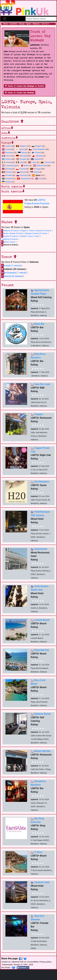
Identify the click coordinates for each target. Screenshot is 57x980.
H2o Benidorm (42, 482)
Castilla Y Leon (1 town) (30, 236)
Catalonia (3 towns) (9, 239)
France (6, 156)
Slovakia (7, 175)
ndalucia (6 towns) (10, 231)
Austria (7, 146)
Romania (7, 172)
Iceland (36, 159)
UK (38, 179)
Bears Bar (39, 324)
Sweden (7, 179)
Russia (21, 172)
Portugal (36, 169)
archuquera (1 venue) (14, 273)
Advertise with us (19, 962)
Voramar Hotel (42, 882)
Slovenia (22, 175)
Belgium (21, 146)
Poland (21, 169)
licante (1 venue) (11, 266)
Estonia (23, 153)
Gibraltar (37, 156)
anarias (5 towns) (9, 236)
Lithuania (46, 162)
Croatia (7, 149)
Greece (7, 159)
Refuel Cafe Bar (42, 751)
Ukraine (7, 182)
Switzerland (24, 179)
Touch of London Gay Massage (20, 93)
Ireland (6, 162)
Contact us (6, 962)
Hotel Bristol (41, 549)
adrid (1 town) (8, 242)
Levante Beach (42, 620)
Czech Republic (37, 149)
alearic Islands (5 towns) (12, 233)
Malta (24, 166)
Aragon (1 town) (27, 231)
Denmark (7, 153)
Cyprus (20, 149)
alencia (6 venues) (12, 276)
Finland (37, 153)
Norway (7, 169)
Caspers (39, 414)
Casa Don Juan (42, 384)
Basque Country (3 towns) (36, 233)
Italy (20, 162)
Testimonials (7, 965)
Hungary (22, 159)
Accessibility (33, 962)
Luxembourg (9, 166)
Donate (17, 965)
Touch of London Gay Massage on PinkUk (25, 86)
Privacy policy (45, 962)
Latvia (32, 162)
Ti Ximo (38, 852)
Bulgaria (37, 146)
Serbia (35, 172)
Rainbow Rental (42, 714)
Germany (22, 156)
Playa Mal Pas (42, 650)
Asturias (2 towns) (43, 231)
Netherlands (40, 166)
